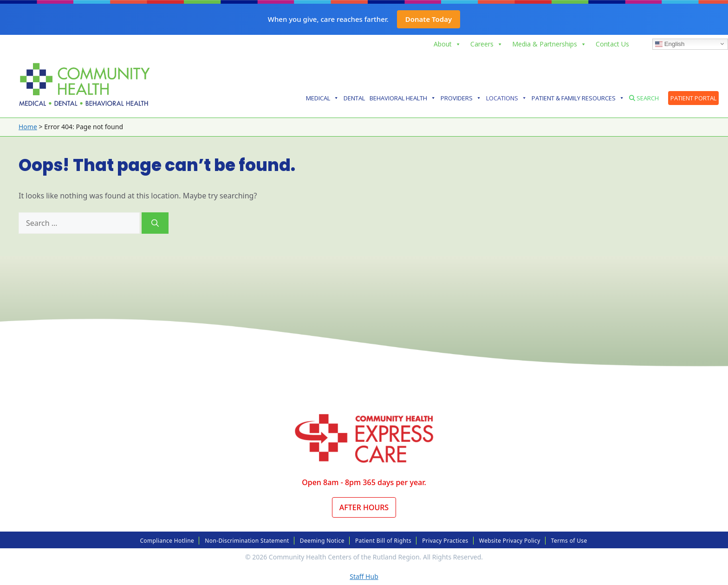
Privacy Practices (445, 541)
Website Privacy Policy (510, 541)
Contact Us (612, 44)
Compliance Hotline (167, 541)
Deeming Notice (322, 541)
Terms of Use (569, 541)
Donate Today (429, 19)
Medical (322, 98)
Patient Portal (693, 98)
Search (644, 98)
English (670, 44)
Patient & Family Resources (578, 98)
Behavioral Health (403, 98)
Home (28, 127)
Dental (354, 98)
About (447, 44)
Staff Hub (364, 576)
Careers (487, 44)
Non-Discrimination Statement (247, 541)
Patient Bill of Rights (383, 541)
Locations (507, 98)
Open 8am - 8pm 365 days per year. (364, 482)
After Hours (364, 507)
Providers (461, 98)
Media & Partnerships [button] (549, 44)
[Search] (155, 223)
